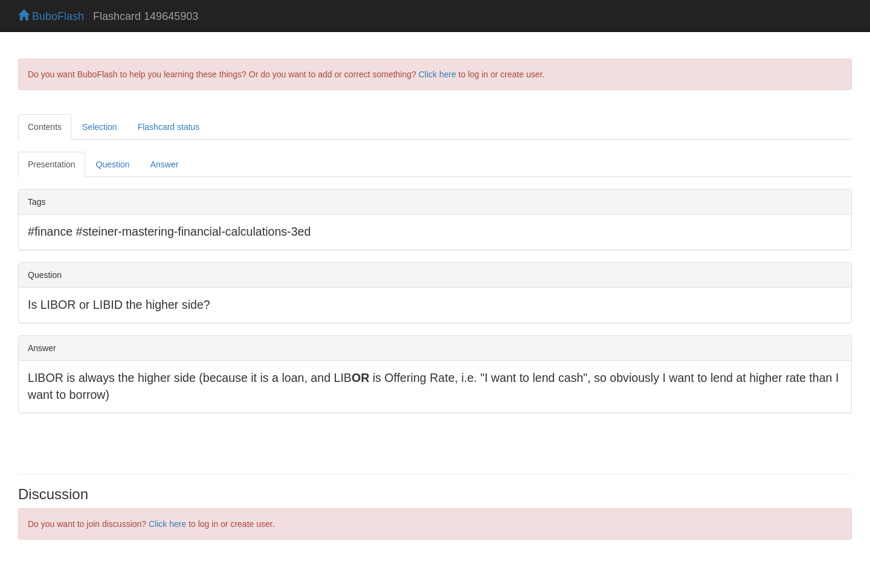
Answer (165, 164)
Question (113, 164)
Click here (437, 74)
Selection (100, 127)
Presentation (52, 164)
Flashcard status (169, 127)
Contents (45, 127)
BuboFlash (51, 16)
